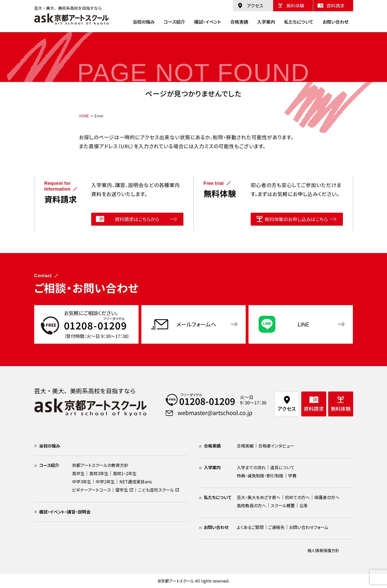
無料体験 (295, 5)
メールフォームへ (196, 324)
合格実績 (239, 22)
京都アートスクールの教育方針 (100, 465)
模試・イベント (208, 22)
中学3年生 (82, 482)
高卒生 (78, 473)
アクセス (255, 5)
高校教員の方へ (251, 505)
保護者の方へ (327, 497)
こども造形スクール (156, 490)
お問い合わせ (336, 22)
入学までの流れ (251, 467)
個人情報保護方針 (323, 550)
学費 (292, 476)
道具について (282, 467)
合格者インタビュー (276, 446)
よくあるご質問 (250, 527)
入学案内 (266, 22)
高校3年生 (99, 473)
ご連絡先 (276, 527)
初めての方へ (297, 497)
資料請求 (335, 5)
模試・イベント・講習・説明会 (65, 512)
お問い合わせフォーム (309, 527)
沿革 (304, 505)
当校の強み (144, 22)
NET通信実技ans (136, 482)
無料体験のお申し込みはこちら (296, 219)
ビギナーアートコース (91, 490)
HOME (84, 116)
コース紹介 (174, 22)
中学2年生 (105, 482)
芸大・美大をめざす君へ (259, 497)
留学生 (122, 490)
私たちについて (299, 22)
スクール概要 (283, 505)
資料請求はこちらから (137, 219)
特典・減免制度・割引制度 (260, 476)
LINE (303, 324)
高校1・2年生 (125, 473)
